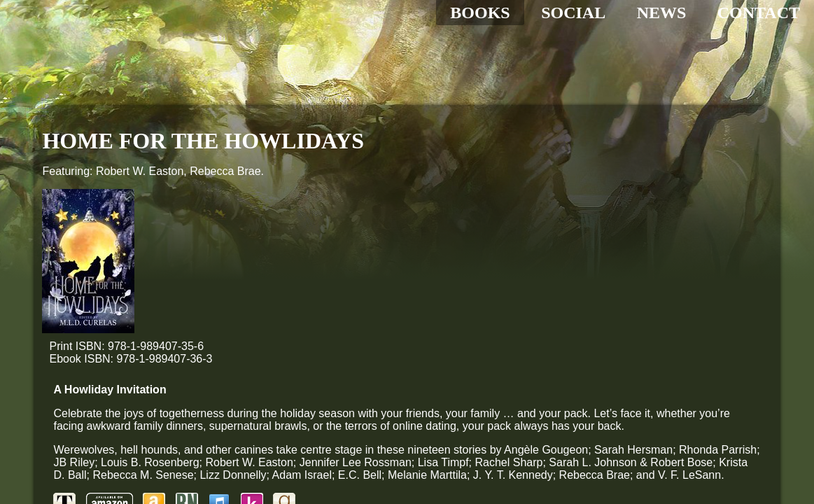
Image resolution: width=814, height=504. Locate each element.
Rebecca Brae (225, 171)
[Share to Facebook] (188, 412)
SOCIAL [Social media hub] (573, 13)
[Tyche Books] (179, 336)
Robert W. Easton (140, 171)
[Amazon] (269, 336)
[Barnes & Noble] (302, 336)
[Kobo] (366, 336)
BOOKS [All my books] (480, 13)
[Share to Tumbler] (272, 412)
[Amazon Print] (224, 336)
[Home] (154, 77)
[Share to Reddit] (357, 412)
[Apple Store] (334, 336)
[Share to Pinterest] (315, 412)
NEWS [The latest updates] (662, 13)
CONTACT (759, 13)
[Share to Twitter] (230, 412)
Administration (135, 465)
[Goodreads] (399, 336)
